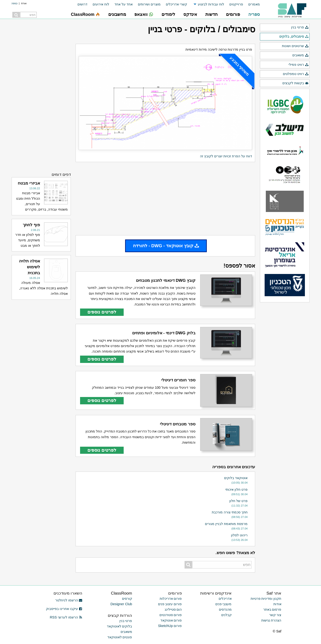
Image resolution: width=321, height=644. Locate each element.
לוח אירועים (101, 4)
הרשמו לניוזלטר (69, 600)
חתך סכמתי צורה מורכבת (230, 512)
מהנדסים (225, 609)
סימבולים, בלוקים (294, 37)
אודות (277, 604)
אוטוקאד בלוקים (236, 478)
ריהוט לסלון (239, 535)
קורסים (127, 599)
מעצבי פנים (224, 604)
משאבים (300, 55)
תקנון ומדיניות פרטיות (266, 599)
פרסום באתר (272, 609)
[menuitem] (251, 4)
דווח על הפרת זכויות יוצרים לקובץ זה (226, 156)
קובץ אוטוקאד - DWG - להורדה (166, 246)
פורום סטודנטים (171, 615)
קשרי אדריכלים (176, 4)
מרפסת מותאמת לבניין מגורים (226, 524)
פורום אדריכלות (171, 599)
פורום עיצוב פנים (170, 604)
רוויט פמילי (298, 65)
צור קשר (275, 615)
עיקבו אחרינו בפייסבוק (64, 609)
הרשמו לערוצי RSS (66, 617)
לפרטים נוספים (102, 312)
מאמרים (254, 4)
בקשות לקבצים (295, 83)
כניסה (14, 3)
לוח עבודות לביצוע (211, 4)
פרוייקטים (236, 4)
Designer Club (121, 604)
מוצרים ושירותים (149, 4)
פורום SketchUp (170, 626)
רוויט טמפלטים (296, 74)
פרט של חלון (238, 501)
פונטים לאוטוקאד (120, 637)
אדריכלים (225, 599)
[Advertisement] (165, 198)
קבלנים (226, 615)
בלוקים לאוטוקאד (120, 626)
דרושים (82, 4)
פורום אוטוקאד (171, 620)
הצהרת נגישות (271, 620)
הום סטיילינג (173, 609)
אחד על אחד (124, 4)
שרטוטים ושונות (295, 46)
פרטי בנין (300, 27)
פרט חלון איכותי (236, 490)
